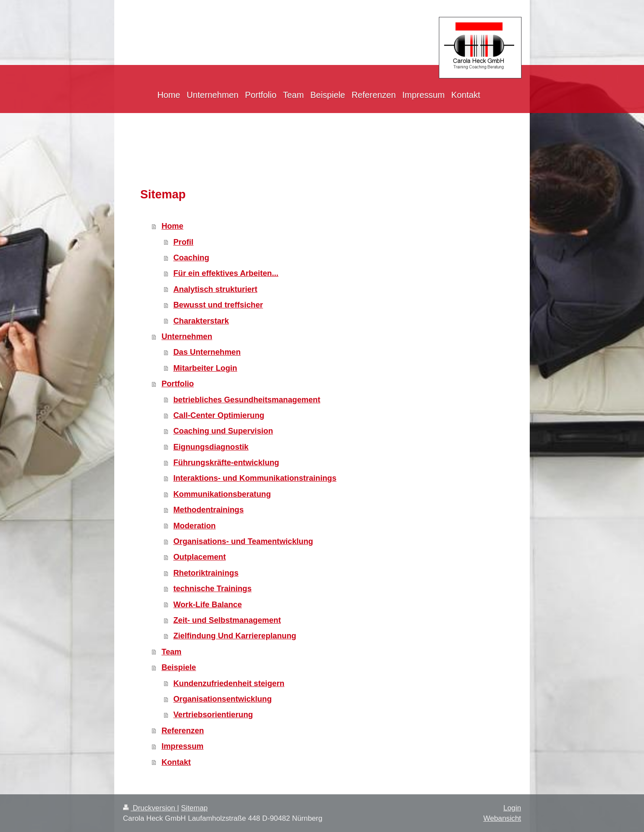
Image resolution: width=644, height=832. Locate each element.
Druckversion (150, 808)
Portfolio (178, 384)
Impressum (182, 746)
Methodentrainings (208, 510)
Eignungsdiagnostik (211, 447)
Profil (183, 242)
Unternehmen (187, 337)
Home (172, 226)
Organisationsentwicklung (222, 699)
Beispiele (179, 667)
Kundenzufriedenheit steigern (229, 683)
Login (512, 808)
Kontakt (176, 762)
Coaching (191, 258)
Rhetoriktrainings (206, 573)
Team (171, 652)
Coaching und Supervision (223, 431)
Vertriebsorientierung (213, 715)
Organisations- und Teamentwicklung (243, 541)
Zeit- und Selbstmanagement (227, 620)
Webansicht (502, 818)
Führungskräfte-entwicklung (226, 463)
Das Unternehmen (207, 352)
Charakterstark (201, 321)
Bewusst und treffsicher (218, 305)
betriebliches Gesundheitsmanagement (247, 400)
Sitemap (194, 808)
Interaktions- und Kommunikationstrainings (255, 478)
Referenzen (183, 731)
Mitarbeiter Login (205, 368)
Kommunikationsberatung (222, 494)
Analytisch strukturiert (215, 289)
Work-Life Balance (207, 605)
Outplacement (199, 557)
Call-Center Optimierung (219, 415)
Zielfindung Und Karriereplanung (235, 636)
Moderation (194, 526)
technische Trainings (212, 589)
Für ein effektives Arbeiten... (226, 273)
